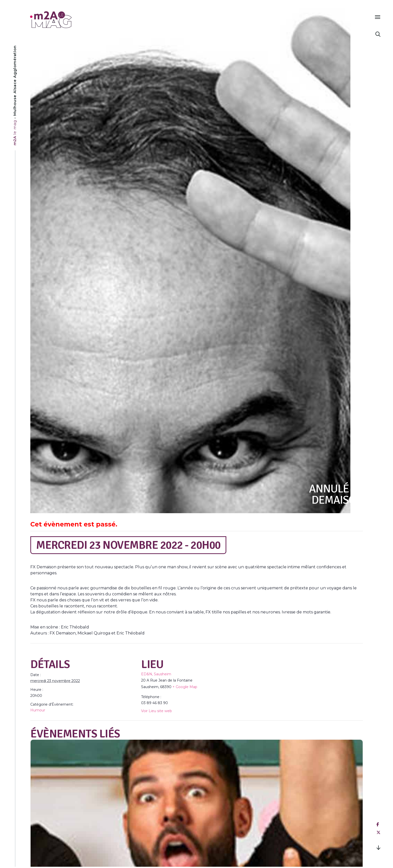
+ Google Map (185, 687)
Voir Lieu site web (157, 711)
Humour (38, 710)
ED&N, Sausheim (156, 674)
